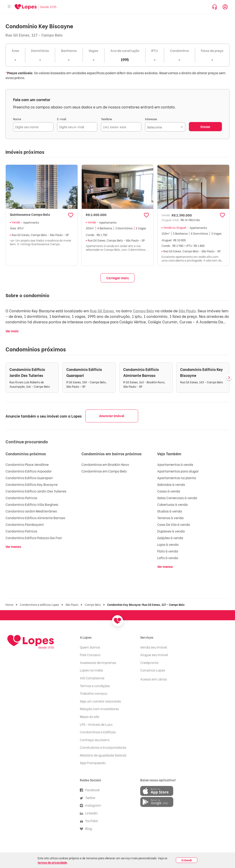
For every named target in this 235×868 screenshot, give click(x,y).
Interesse (151, 119)
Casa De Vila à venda (174, 524)
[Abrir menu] (9, 7)
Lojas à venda (168, 544)
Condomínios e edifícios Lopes (39, 605)
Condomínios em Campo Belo (104, 471)
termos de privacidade (52, 862)
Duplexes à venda (171, 531)
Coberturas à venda (172, 504)
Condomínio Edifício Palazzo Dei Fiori (34, 538)
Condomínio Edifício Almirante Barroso (35, 518)
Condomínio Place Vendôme (27, 464)
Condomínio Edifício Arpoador (29, 471)
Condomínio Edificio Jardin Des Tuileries (36, 491)
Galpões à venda (170, 538)
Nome (17, 119)
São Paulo (187, 311)
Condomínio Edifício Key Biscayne (32, 484)
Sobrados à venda (171, 484)
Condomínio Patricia (21, 498)
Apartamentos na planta (177, 478)
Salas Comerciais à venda (177, 498)
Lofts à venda (168, 558)
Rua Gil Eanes (102, 311)
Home (9, 605)
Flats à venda (168, 551)
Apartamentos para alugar (178, 471)
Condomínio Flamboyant (25, 524)
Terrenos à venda (170, 518)
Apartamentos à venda (175, 464)
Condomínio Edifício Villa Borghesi (32, 504)
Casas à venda (169, 491)
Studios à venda (170, 511)
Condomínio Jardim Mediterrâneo (31, 511)
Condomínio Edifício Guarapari (29, 478)
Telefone (106, 119)
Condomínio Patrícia (21, 531)
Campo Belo (143, 311)
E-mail (62, 119)
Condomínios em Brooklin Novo (105, 464)
